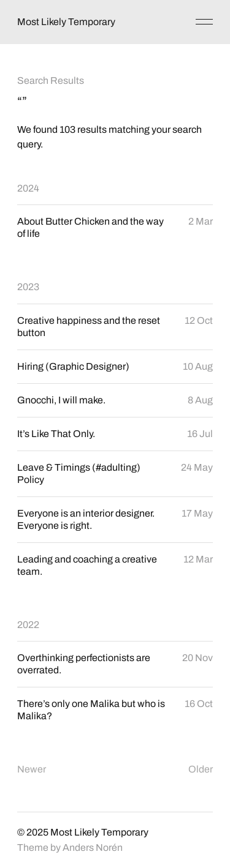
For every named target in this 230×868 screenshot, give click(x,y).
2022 (28, 625)
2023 (28, 287)
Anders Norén (93, 847)
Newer (32, 769)
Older (201, 769)
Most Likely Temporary (66, 22)
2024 (28, 188)
